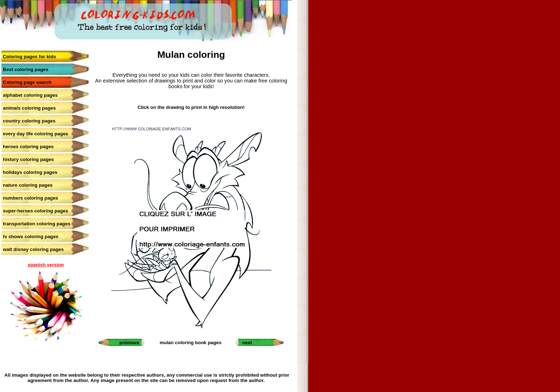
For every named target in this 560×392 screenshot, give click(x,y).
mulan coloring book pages (191, 343)
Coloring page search (27, 82)
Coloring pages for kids (29, 57)
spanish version (46, 265)
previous (129, 343)
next (247, 343)
